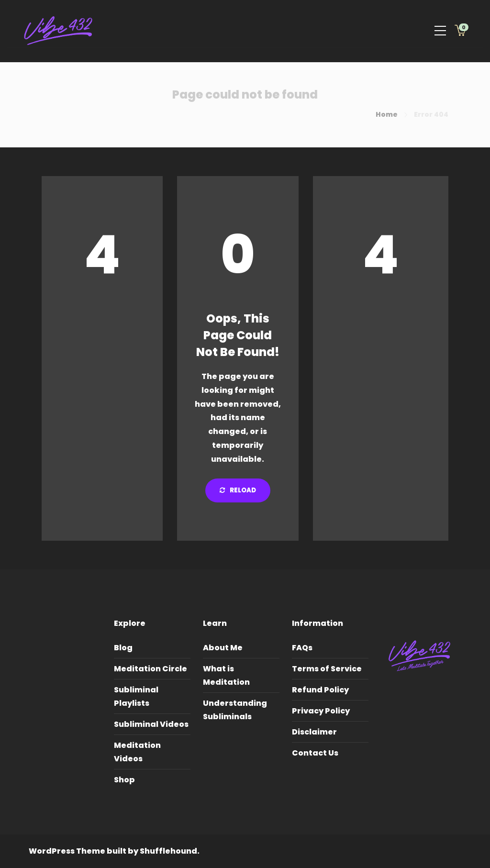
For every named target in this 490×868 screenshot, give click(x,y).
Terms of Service (327, 669)
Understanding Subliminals (235, 710)
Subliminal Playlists (136, 696)
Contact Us (315, 753)
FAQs (302, 648)
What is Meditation (226, 675)
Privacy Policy (321, 711)
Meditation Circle (150, 669)
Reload (238, 490)
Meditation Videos (137, 752)
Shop (124, 780)
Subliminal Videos (151, 724)
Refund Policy (320, 690)
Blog (123, 648)
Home (387, 114)
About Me (223, 648)
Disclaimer (314, 732)
